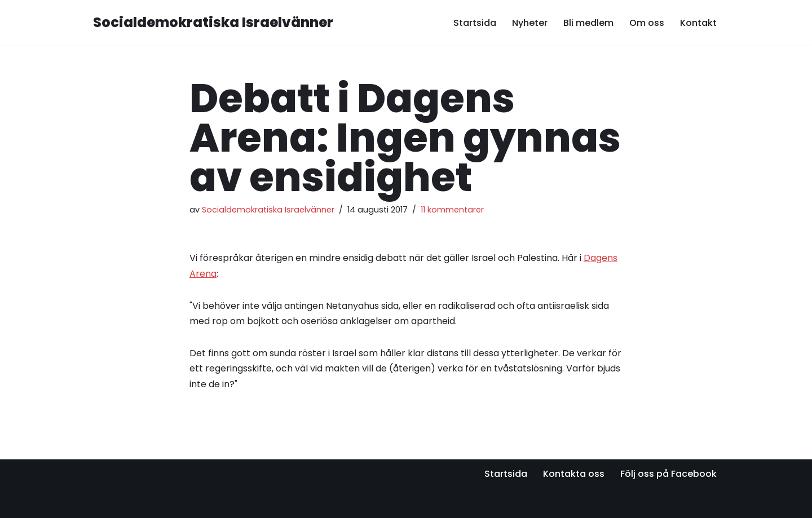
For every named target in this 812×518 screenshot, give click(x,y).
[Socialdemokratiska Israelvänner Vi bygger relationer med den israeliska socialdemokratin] (213, 23)
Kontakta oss (574, 474)
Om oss (647, 23)
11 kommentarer (452, 210)
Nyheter (530, 23)
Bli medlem (588, 23)
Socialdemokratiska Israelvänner (268, 210)
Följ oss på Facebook (668, 474)
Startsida (475, 23)
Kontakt (698, 23)
